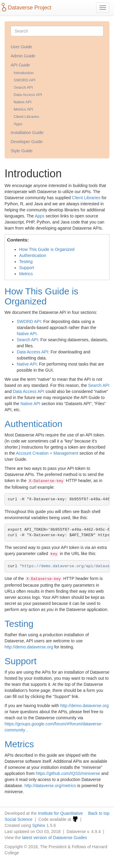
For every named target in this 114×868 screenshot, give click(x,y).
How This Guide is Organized (47, 249)
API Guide (20, 65)
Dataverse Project (30, 8)
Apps (18, 124)
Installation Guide (27, 133)
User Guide (21, 47)
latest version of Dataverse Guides (54, 838)
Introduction (24, 73)
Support (27, 268)
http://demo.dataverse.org (29, 647)
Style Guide (22, 151)
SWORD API (24, 80)
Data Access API (28, 95)
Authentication (33, 255)
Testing (26, 262)
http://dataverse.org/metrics (50, 786)
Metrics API (23, 109)
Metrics (26, 274)
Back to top (99, 813)
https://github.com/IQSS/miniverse (68, 773)
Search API (23, 88)
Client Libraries (26, 117)
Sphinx (39, 825)
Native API (23, 102)
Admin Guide (23, 56)
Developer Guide (27, 142)
